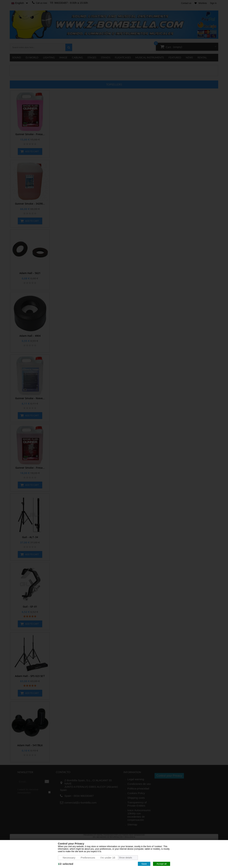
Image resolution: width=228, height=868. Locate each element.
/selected (66, 864)
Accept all (162, 864)
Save (144, 864)
